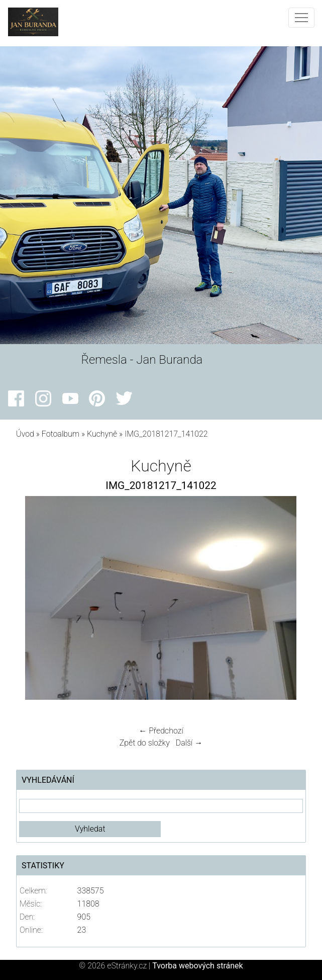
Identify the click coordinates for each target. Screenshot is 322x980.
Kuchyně (102, 434)
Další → (189, 743)
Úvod (25, 434)
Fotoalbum (61, 434)
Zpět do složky (145, 743)
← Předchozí (161, 731)
